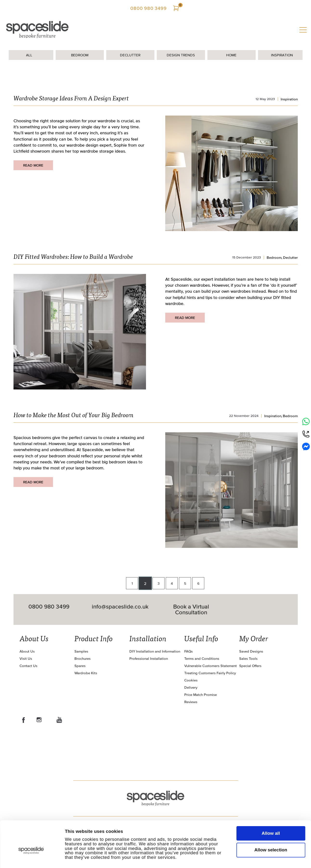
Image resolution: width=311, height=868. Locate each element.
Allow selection (271, 820)
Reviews (191, 702)
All (29, 55)
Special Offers (250, 666)
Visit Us (26, 658)
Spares (80, 666)
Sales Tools (248, 658)
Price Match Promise (201, 695)
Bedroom (80, 55)
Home (231, 55)
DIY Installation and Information (155, 651)
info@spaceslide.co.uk (120, 607)
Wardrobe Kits (86, 673)
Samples (81, 651)
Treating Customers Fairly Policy (210, 673)
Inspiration (282, 55)
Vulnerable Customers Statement (211, 666)
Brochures (83, 658)
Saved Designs (251, 651)
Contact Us (28, 666)
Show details (79, 858)
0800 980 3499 (148, 8)
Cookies (191, 680)
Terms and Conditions (202, 658)
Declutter (130, 55)
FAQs (189, 651)
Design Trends (181, 55)
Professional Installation (149, 658)
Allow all (271, 803)
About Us (27, 651)
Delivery (191, 687)
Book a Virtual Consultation (191, 609)
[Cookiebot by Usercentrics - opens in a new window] (31, 858)
